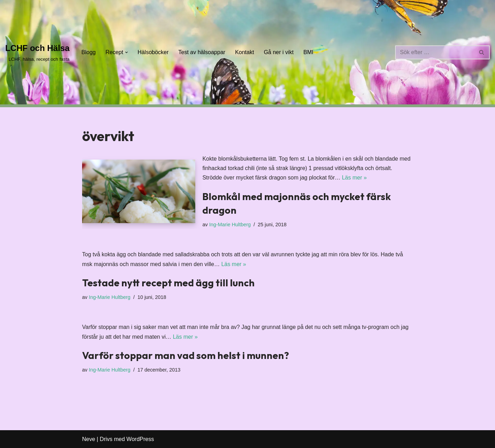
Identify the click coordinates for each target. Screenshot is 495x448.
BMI (308, 52)
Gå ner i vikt (279, 52)
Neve (89, 439)
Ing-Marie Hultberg (230, 225)
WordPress (140, 439)
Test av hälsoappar (202, 52)
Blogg (89, 52)
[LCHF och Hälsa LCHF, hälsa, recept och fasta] (37, 52)
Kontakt (245, 52)
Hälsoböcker (153, 52)
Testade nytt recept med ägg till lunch (168, 283)
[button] (126, 52)
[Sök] (435, 52)
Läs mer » (354, 178)
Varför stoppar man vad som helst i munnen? (185, 355)
